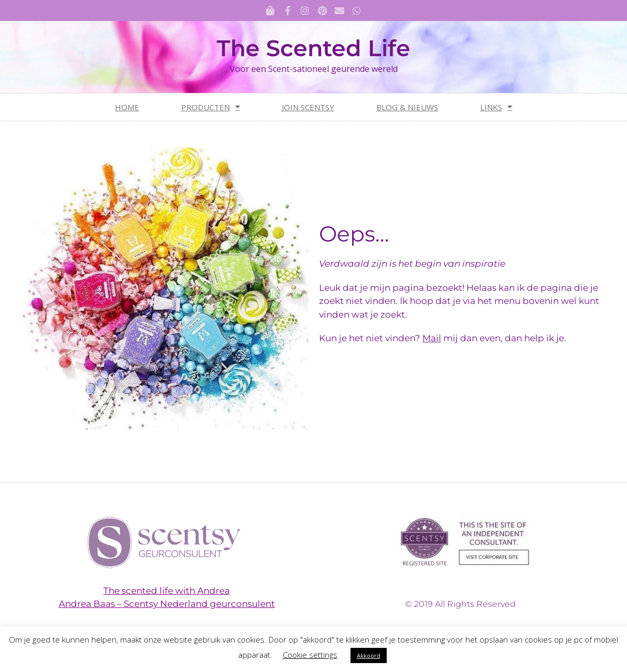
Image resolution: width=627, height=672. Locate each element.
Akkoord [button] (369, 655)
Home (127, 107)
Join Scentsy (308, 107)
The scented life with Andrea (167, 591)
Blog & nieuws (407, 107)
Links (496, 107)
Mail (432, 338)
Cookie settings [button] (310, 655)
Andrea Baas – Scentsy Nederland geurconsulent (167, 604)
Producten (210, 107)
